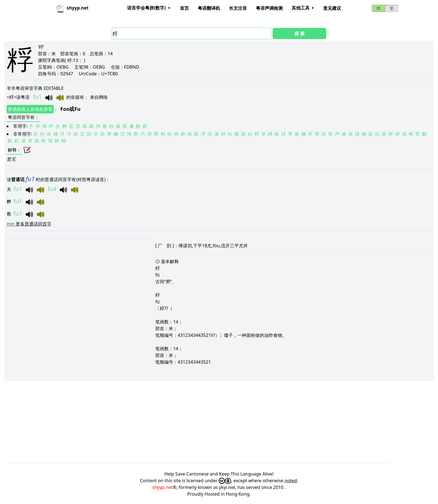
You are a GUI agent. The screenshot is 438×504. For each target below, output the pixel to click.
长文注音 (238, 8)
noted (291, 481)
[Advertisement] (172, 422)
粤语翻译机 (209, 8)
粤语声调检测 (269, 8)
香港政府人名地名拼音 (30, 109)
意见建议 (332, 8)
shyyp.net (162, 487)
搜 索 (299, 33)
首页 (184, 8)
